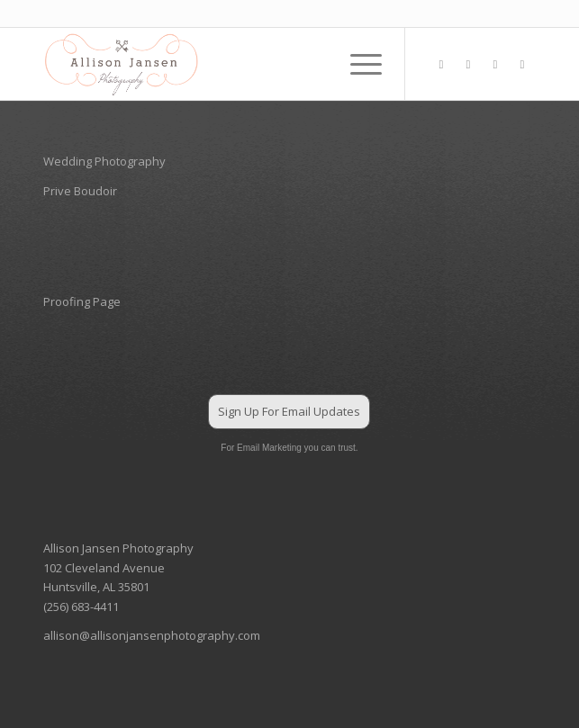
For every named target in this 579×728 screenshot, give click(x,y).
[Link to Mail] (522, 64)
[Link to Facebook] (441, 64)
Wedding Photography (104, 161)
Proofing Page (82, 301)
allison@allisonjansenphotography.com (152, 635)
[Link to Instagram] (468, 64)
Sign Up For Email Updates (289, 411)
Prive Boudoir (80, 191)
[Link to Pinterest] (495, 64)
